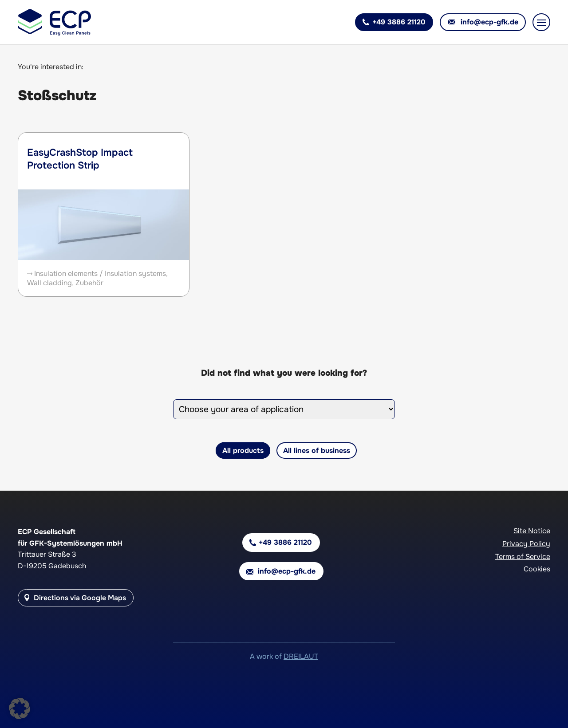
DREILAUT (301, 656)
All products (243, 451)
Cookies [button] (537, 569)
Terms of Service (523, 557)
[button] (20, 708)
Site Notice (532, 531)
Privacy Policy (526, 544)
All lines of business (317, 451)
